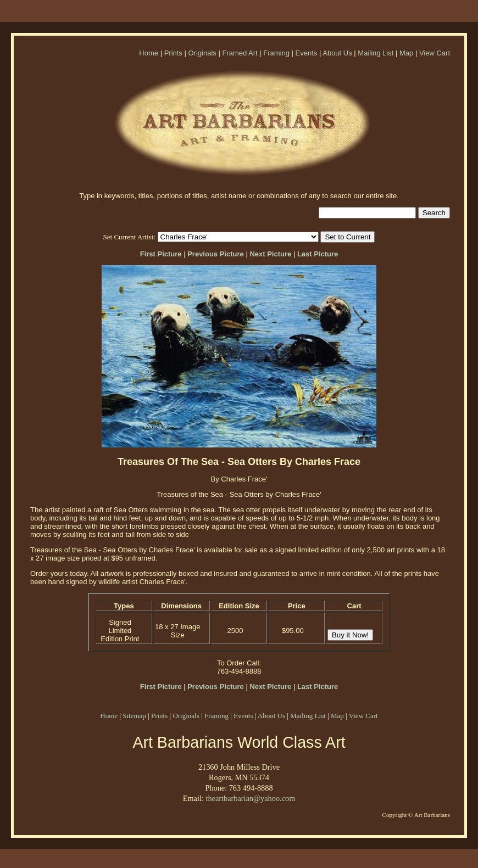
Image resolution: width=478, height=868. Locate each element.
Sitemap (134, 716)
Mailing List (376, 53)
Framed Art (240, 53)
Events (307, 53)
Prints (173, 53)
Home (149, 53)
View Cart (435, 53)
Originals (202, 53)
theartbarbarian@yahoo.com (250, 798)
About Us (337, 53)
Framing (276, 53)
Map (406, 53)
